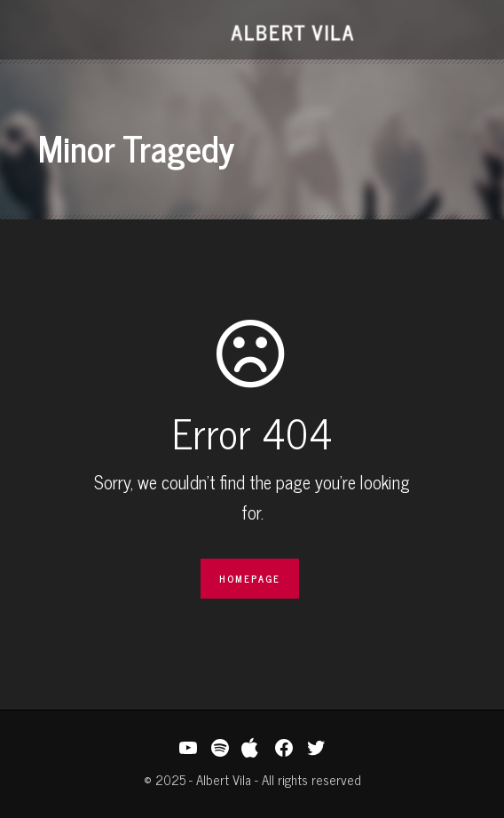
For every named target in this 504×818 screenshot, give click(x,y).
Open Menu (45, 32)
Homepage (250, 578)
